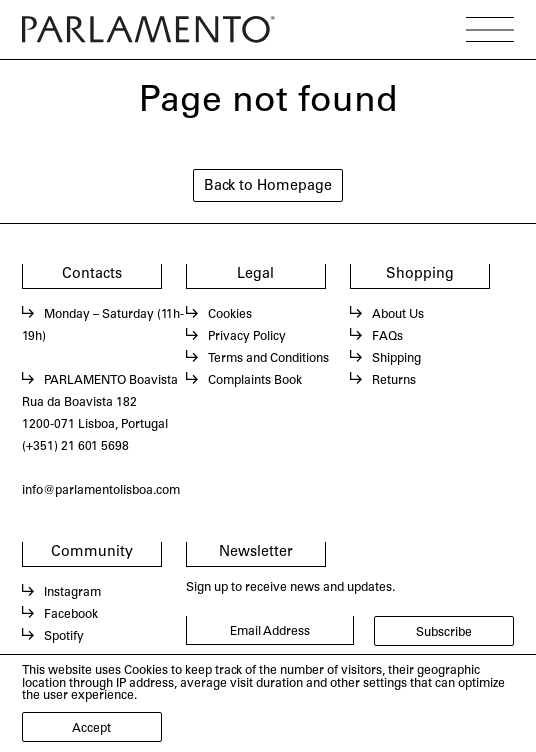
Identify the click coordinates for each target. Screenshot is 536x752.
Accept (91, 729)
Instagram (72, 593)
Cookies (230, 315)
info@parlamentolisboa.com (101, 491)
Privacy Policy (247, 337)
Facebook (71, 615)
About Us (398, 315)
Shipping (396, 359)
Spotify (64, 637)
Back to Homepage (268, 187)
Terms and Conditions (268, 359)
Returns (394, 381)
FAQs (387, 337)
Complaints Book (255, 381)
